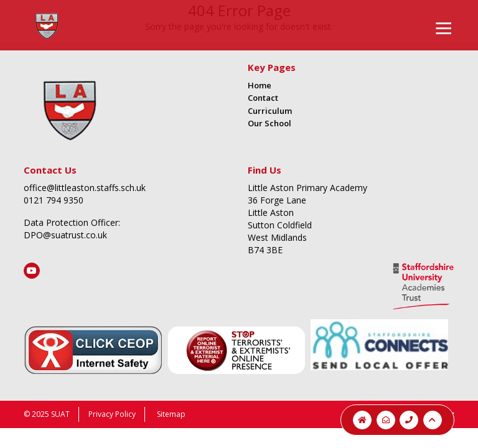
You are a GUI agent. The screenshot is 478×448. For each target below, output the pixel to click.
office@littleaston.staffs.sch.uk (85, 188)
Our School (269, 123)
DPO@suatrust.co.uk (65, 235)
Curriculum (270, 111)
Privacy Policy (112, 414)
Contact (263, 98)
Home (260, 85)
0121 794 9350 (54, 200)
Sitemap (171, 414)
